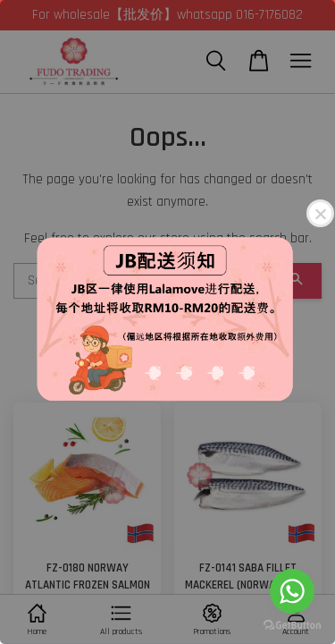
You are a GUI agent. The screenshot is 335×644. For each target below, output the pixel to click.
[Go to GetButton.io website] (292, 626)
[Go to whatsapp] (292, 591)
